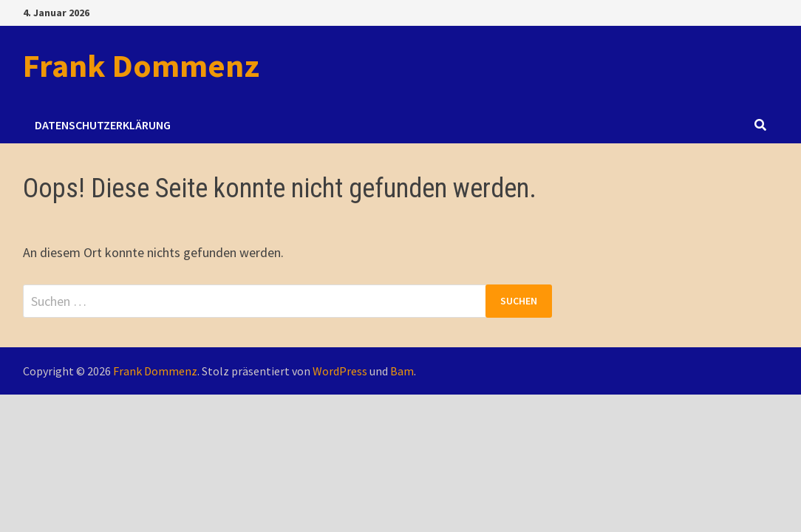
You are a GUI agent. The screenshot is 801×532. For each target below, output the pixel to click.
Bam (402, 371)
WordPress (340, 371)
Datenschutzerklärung (103, 125)
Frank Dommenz (141, 65)
